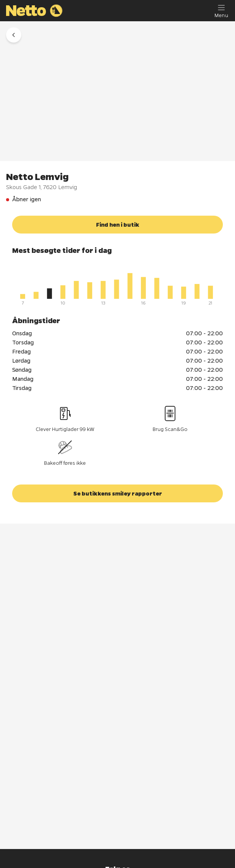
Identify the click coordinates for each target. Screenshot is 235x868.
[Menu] (221, 11)
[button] (14, 35)
